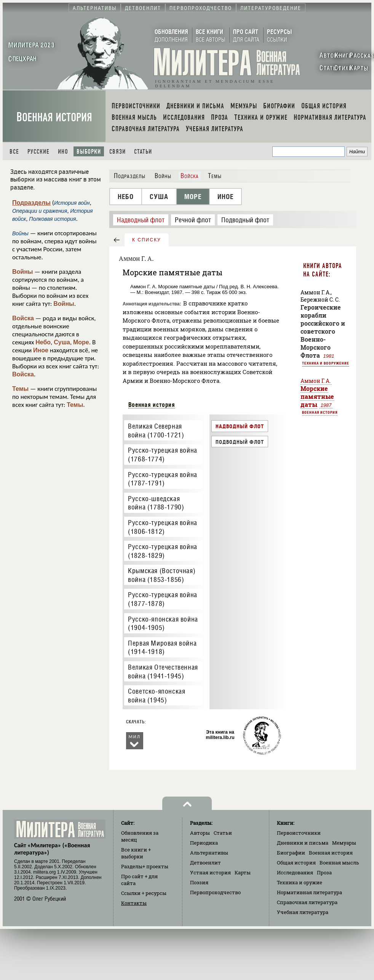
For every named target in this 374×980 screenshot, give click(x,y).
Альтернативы (209, 853)
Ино (63, 152)
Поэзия (199, 882)
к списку (147, 240)
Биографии (291, 853)
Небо (43, 342)
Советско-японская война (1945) (157, 696)
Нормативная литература (309, 892)
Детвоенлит (205, 863)
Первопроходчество (215, 892)
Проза (324, 872)
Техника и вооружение (326, 363)
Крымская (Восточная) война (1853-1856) (162, 575)
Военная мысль (339, 863)
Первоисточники (299, 833)
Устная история (210, 872)
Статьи (143, 152)
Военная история (54, 117)
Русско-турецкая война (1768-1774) (163, 455)
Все (14, 152)
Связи (117, 152)
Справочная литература (307, 902)
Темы (20, 389)
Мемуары (344, 843)
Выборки (89, 152)
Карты (243, 872)
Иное (41, 350)
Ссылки (144, 893)
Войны (23, 272)
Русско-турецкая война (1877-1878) (163, 599)
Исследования (295, 872)
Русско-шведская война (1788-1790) (156, 503)
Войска (23, 318)
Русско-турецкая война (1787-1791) (163, 479)
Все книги (136, 853)
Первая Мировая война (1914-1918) (162, 647)
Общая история (296, 863)
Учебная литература (303, 912)
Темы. (76, 405)
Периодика (204, 843)
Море (81, 342)
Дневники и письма (303, 843)
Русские (38, 152)
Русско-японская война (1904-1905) (163, 623)
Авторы (200, 833)
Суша (62, 342)
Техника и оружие (300, 882)
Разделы (145, 866)
